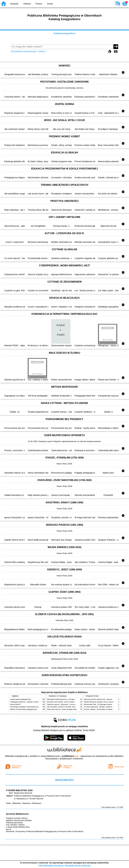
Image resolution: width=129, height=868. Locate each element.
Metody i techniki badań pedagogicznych (24, 709)
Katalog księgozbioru (64, 33)
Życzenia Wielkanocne (17, 814)
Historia (27, 4)
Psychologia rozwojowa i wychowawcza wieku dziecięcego (30, 707)
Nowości (14, 4)
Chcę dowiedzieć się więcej (51, 865)
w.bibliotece (69, 756)
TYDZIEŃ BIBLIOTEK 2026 (19, 790)
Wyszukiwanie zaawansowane (24, 51)
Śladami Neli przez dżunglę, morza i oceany (99, 702)
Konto (50, 4)
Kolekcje (42, 51)
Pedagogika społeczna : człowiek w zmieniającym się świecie (30, 702)
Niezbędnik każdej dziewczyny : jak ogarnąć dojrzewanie (66, 699)
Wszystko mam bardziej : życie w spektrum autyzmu (64, 702)
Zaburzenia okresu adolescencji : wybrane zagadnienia (102, 699)
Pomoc (39, 4)
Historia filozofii (15, 704)
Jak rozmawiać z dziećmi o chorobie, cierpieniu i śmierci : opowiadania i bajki (73, 707)
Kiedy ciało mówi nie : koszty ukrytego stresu (62, 709)
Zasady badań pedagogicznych (21, 699)
